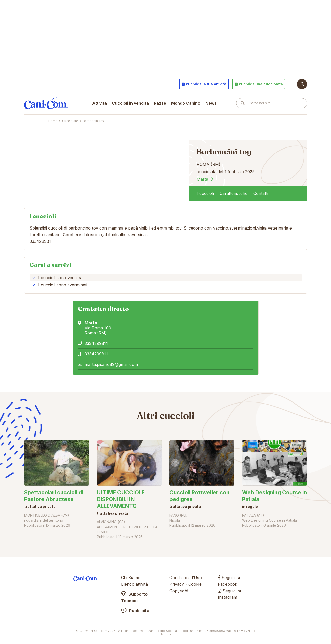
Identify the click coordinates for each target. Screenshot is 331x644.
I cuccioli (205, 193)
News (211, 103)
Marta (202, 179)
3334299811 (96, 343)
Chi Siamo (131, 578)
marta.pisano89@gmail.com (111, 364)
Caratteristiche (234, 193)
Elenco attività (134, 584)
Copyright (179, 591)
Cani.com (46, 103)
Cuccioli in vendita (130, 103)
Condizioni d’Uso (186, 578)
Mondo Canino (186, 103)
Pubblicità (135, 611)
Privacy (177, 584)
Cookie (195, 584)
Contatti (261, 193)
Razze (160, 103)
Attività (100, 103)
